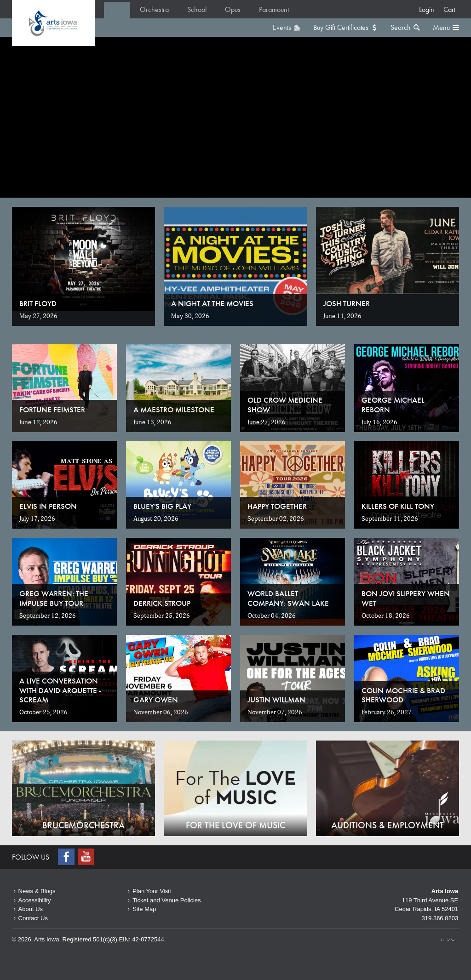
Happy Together (277, 506)
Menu (441, 27)
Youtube (87, 857)
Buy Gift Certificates (341, 27)
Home (53, 23)
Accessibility (35, 900)
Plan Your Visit (152, 891)
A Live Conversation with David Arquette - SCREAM (60, 690)
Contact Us (33, 918)
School (197, 9)
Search (401, 27)
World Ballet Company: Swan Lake (288, 598)
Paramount (274, 9)
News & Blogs (37, 891)
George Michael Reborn (393, 405)
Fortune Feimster (52, 410)
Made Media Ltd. (450, 939)
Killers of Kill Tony (398, 506)
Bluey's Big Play (162, 506)
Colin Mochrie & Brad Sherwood (403, 695)
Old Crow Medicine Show (285, 405)
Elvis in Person (48, 506)
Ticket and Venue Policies (167, 900)
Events (282, 27)
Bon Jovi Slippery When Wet (406, 598)
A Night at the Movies (212, 303)
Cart (449, 9)
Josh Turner (347, 303)
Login (427, 9)
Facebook (67, 857)
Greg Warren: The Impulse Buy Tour (54, 598)
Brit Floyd (38, 303)
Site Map (144, 909)
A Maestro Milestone (174, 410)
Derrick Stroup (162, 603)
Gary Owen (156, 700)
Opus (233, 9)
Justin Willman (276, 700)
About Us (31, 909)
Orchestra (154, 9)
